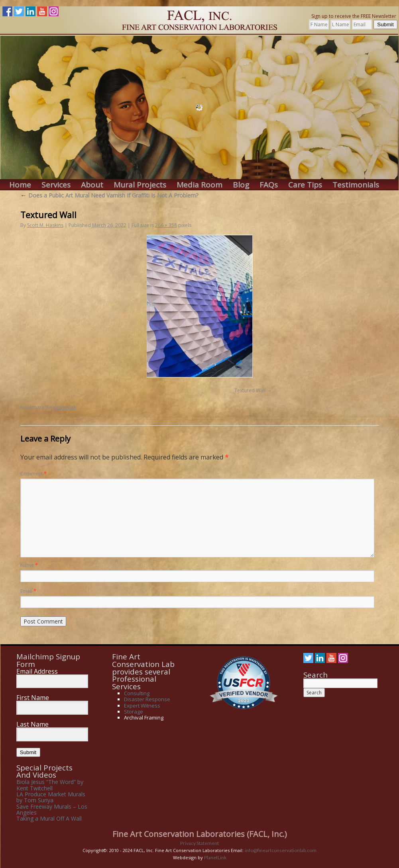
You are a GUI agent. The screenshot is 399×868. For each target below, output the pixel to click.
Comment (33, 474)
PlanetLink (215, 857)
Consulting (137, 693)
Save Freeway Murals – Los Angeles (52, 809)
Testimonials (356, 185)
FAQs (269, 185)
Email (28, 591)
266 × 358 (166, 225)
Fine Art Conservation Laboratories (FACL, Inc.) (200, 834)
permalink (65, 407)
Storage (134, 712)
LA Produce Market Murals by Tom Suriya (51, 797)
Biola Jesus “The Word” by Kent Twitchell (50, 785)
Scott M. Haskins (45, 225)
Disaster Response (147, 699)
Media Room (199, 185)
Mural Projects (140, 185)
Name (29, 565)
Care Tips (305, 185)
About (92, 185)
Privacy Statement (199, 843)
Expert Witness (142, 706)
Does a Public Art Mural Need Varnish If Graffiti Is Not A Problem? (109, 195)
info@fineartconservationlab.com (281, 850)
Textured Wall (250, 390)
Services (56, 185)
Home (20, 185)
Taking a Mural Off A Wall (49, 818)
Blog (241, 185)
